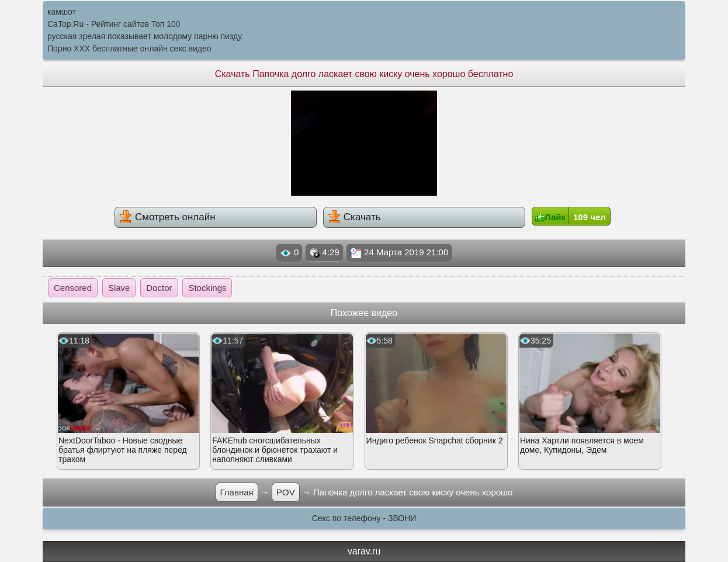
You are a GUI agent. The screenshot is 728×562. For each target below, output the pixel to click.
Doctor (159, 288)
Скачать (354, 217)
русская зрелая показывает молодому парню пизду (145, 36)
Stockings (207, 288)
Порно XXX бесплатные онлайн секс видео (129, 48)
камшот (62, 12)
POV (286, 492)
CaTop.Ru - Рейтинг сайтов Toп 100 (114, 24)
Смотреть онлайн (167, 217)
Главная (237, 492)
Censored (73, 288)
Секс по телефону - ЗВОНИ (364, 518)
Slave (119, 288)
